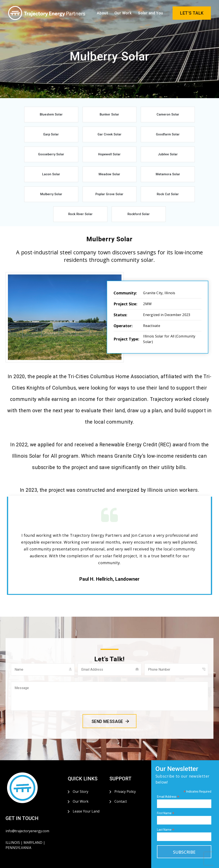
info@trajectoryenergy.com (27, 817)
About (102, 13)
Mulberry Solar (41, 179)
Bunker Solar (87, 115)
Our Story (81, 778)
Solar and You (150, 13)
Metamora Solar (178, 157)
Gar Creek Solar (41, 136)
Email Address (168, 783)
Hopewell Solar (178, 136)
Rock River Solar (178, 179)
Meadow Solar (132, 157)
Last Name (166, 816)
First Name (166, 800)
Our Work (123, 13)
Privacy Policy (125, 778)
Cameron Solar (132, 115)
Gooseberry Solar (132, 136)
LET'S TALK (192, 13)
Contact (121, 788)
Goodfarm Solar (87, 136)
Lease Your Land (86, 798)
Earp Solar (178, 115)
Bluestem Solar (41, 115)
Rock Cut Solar (132, 179)
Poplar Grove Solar (87, 179)
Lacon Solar (87, 157)
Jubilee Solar (41, 157)
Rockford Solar (109, 200)
